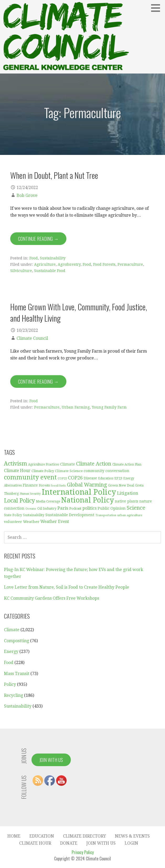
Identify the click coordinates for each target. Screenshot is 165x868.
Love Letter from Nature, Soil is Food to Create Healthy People (66, 587)
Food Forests (104, 264)
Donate (69, 843)
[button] (157, 8)
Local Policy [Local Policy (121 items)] (19, 501)
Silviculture (21, 271)
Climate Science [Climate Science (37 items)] (69, 471)
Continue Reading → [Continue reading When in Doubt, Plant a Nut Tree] (38, 239)
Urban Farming (76, 407)
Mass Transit (17, 674)
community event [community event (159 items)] (30, 477)
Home (14, 836)
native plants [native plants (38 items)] (127, 501)
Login (131, 843)
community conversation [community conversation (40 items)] (107, 471)
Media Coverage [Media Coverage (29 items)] (48, 501)
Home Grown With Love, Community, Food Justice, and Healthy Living (79, 312)
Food (34, 258)
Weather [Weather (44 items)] (31, 522)
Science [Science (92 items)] (136, 508)
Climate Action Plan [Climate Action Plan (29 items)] (127, 464)
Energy (11, 652)
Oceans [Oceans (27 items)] (31, 509)
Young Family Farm (109, 407)
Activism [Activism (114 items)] (15, 464)
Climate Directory (84, 836)
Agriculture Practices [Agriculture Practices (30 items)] (44, 464)
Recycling (14, 695)
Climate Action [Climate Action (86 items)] (94, 464)
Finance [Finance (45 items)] (30, 485)
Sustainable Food (50, 271)
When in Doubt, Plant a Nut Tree (54, 175)
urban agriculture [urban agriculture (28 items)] (130, 515)
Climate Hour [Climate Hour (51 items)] (17, 471)
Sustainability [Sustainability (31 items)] (34, 515)
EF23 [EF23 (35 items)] (118, 478)
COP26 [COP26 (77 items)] (75, 478)
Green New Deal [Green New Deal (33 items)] (121, 485)
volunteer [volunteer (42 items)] (13, 522)
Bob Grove (27, 195)
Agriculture (45, 264)
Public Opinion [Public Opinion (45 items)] (112, 508)
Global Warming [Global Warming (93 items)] (87, 485)
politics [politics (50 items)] (89, 508)
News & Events (132, 836)
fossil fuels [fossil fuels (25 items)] (58, 486)
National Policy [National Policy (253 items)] (87, 500)
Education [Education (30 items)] (106, 478)
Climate (12, 630)
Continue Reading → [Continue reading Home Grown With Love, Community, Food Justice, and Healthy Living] (38, 381)
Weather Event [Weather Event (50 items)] (55, 522)
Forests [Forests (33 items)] (44, 485)
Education (42, 836)
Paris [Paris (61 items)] (63, 508)
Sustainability (53, 258)
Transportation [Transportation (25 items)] (106, 515)
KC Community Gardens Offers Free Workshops (52, 598)
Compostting (17, 641)
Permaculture (130, 264)
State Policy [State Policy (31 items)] (13, 515)
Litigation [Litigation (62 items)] (128, 493)
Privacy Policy (83, 852)
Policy (10, 684)
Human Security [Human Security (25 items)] (30, 494)
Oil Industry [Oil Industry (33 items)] (47, 508)
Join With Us (51, 760)
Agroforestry (69, 264)
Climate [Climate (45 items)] (68, 464)
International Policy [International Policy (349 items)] (79, 492)
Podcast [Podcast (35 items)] (75, 508)
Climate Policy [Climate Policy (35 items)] (43, 471)
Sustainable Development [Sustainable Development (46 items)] (70, 515)
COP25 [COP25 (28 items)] (62, 478)
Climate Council (32, 338)
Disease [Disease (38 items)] (90, 478)
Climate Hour (35, 843)
